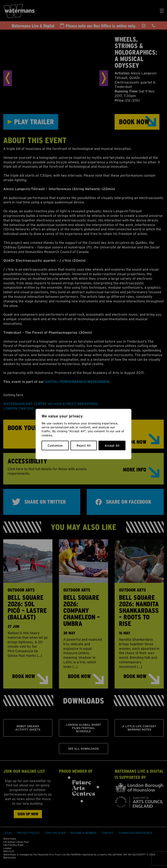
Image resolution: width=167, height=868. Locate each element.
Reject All (84, 445)
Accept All (112, 445)
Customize (55, 445)
